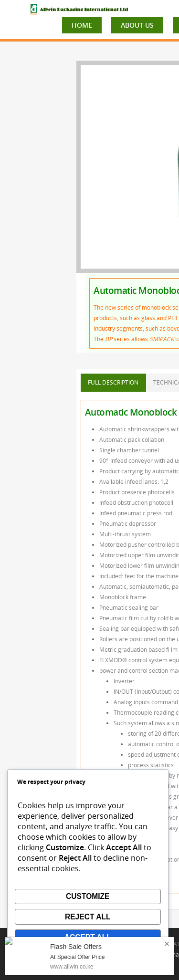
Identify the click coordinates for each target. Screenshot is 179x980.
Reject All (88, 917)
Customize (88, 896)
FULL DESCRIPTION (113, 382)
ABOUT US (137, 25)
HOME (82, 25)
